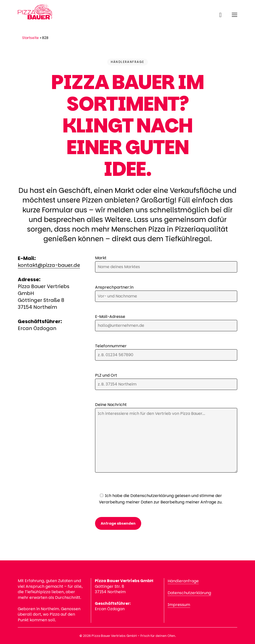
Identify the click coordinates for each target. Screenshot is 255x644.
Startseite (30, 38)
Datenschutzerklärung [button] (189, 593)
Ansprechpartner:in (166, 293)
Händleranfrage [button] (183, 581)
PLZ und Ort (166, 381)
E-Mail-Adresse (166, 322)
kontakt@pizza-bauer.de (49, 265)
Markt (166, 264)
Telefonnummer (166, 352)
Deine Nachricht (166, 438)
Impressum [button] (179, 605)
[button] (235, 15)
